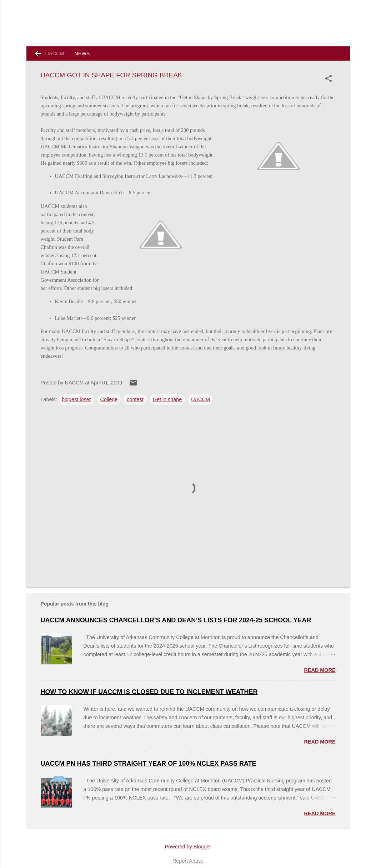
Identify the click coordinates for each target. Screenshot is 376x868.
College (109, 399)
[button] (330, 78)
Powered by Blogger (188, 847)
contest (135, 399)
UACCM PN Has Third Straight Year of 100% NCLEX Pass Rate (149, 764)
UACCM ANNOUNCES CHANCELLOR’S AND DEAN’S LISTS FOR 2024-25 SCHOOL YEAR (176, 620)
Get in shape (167, 399)
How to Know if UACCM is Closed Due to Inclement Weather (149, 692)
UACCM (55, 53)
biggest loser (76, 399)
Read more (320, 670)
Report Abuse (188, 861)
